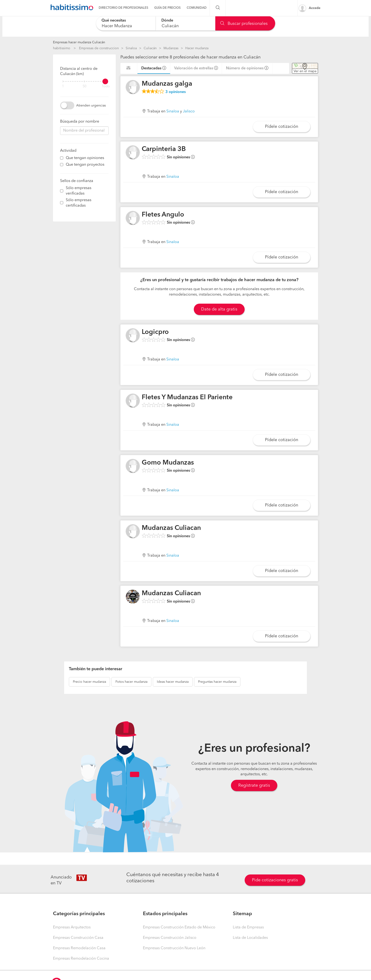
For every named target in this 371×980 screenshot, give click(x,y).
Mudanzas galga (167, 84)
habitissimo (62, 48)
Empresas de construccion (99, 48)
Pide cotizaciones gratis (275, 880)
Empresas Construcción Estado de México (179, 927)
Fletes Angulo (163, 215)
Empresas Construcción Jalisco (170, 938)
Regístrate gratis (254, 785)
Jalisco (189, 111)
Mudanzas (171, 48)
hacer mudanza (89, 682)
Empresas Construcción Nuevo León (174, 948)
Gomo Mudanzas (168, 463)
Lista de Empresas (248, 927)
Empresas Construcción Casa (78, 938)
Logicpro (155, 332)
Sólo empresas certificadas (79, 203)
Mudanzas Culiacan (171, 528)
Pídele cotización (282, 127)
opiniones (176, 92)
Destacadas (151, 68)
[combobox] (126, 23)
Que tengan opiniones (85, 158)
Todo (106, 86)
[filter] (84, 81)
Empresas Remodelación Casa (79, 948)
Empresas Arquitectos (72, 927)
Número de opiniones (245, 68)
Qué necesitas (114, 21)
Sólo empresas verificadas (79, 191)
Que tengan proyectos (85, 165)
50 (84, 86)
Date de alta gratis (219, 309)
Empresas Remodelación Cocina (81, 959)
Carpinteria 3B (164, 149)
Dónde (167, 21)
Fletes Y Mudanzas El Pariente (187, 398)
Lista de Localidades (250, 938)
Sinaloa (131, 48)
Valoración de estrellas (194, 68)
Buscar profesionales (244, 24)
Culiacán (150, 48)
